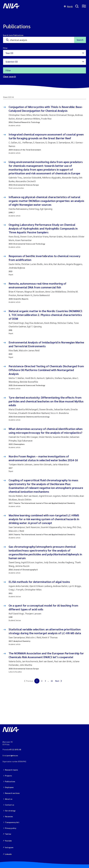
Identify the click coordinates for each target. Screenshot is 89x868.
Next (57, 681)
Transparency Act (12, 822)
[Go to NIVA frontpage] (32, 6)
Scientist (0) (12, 62)
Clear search (9, 76)
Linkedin (8, 854)
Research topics (12, 770)
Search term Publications (13, 35)
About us (9, 799)
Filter (8, 70)
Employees (9, 787)
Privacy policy (11, 828)
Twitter (8, 834)
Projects (9, 776)
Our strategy (10, 811)
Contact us (10, 805)
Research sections (12, 793)
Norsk (68, 6)
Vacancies (9, 816)
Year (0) (9, 53)
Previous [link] (30, 681)
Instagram (9, 847)
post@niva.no (13, 755)
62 (52, 681)
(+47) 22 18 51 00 (14, 749)
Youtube (8, 841)
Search (80, 40)
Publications (10, 781)
